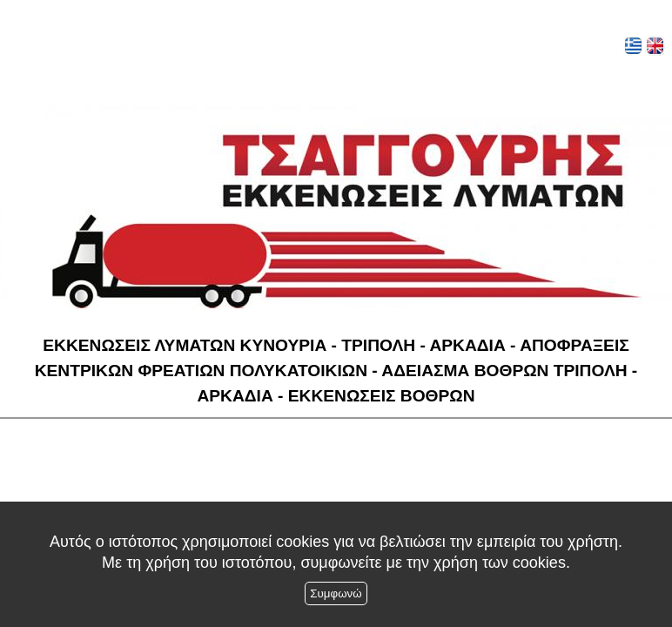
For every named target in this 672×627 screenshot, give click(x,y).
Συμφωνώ (336, 593)
